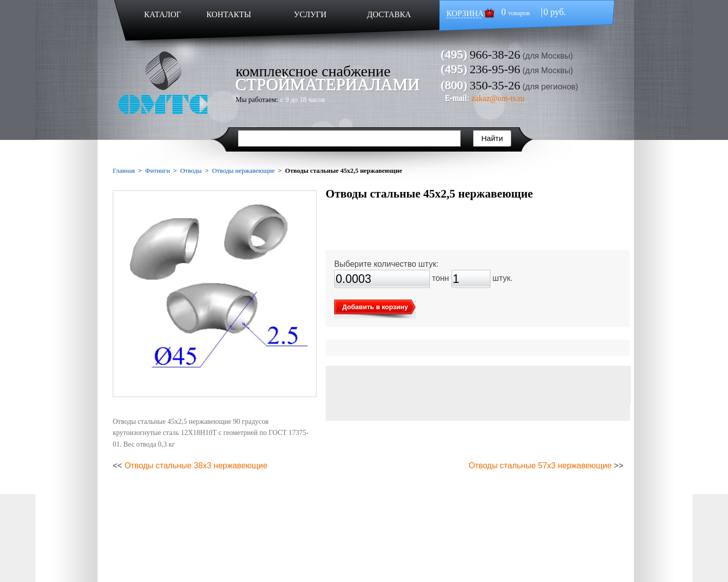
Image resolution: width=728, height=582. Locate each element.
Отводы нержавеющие (243, 171)
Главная (124, 171)
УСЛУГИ (310, 14)
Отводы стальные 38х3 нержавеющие (196, 466)
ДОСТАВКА (389, 14)
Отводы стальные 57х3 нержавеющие (540, 466)
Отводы (191, 171)
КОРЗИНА (465, 13)
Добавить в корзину (375, 307)
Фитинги (157, 171)
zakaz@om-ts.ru (498, 98)
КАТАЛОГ (163, 14)
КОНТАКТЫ (229, 14)
